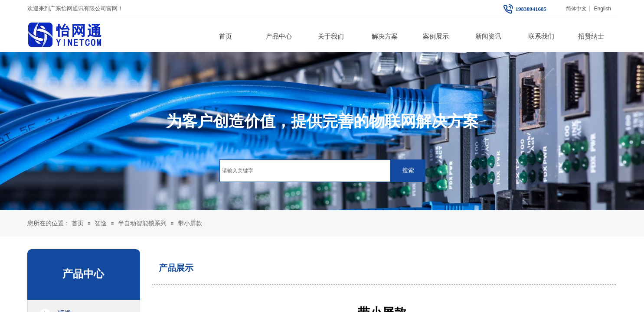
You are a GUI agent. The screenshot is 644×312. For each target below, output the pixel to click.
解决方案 (385, 36)
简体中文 (576, 9)
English (602, 9)
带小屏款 (190, 223)
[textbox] (305, 171)
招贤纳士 (591, 36)
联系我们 (541, 36)
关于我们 (331, 36)
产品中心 (279, 36)
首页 (226, 36)
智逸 (101, 223)
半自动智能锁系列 (142, 223)
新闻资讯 (488, 36)
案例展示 (436, 36)
